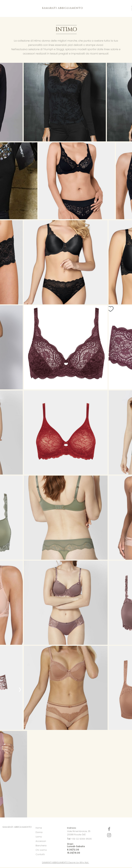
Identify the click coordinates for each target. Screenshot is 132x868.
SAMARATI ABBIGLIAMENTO (17, 827)
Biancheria (41, 846)
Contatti (40, 854)
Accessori (41, 841)
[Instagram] (109, 835)
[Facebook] (109, 829)
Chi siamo (42, 850)
